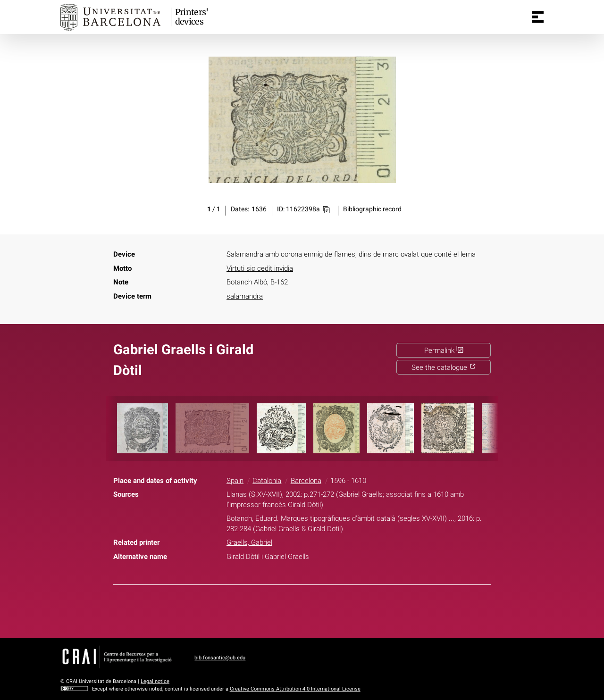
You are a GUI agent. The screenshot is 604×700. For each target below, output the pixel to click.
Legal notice (155, 681)
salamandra (245, 296)
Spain (235, 481)
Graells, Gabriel (249, 542)
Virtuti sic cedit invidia (260, 268)
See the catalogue (444, 367)
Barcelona (306, 481)
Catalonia (267, 481)
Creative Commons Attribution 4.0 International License (295, 689)
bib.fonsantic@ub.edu (220, 658)
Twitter (296, 609)
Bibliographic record (372, 209)
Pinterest (319, 609)
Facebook (274, 609)
